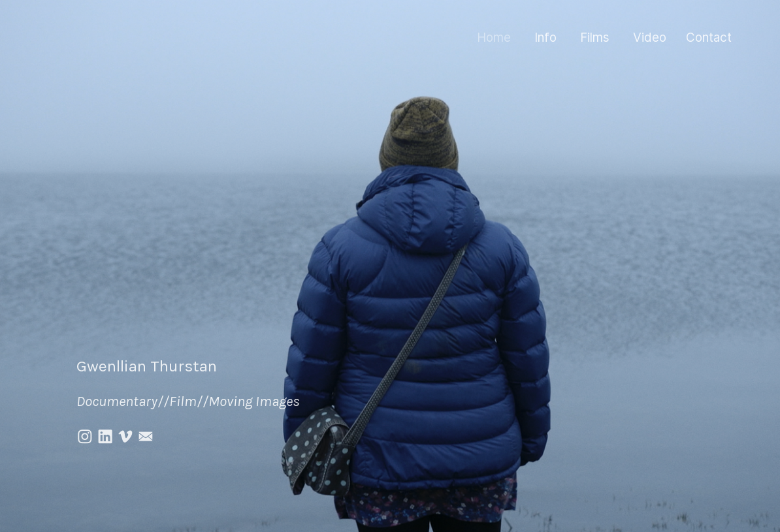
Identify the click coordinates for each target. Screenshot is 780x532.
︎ (146, 437)
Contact (709, 38)
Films (595, 38)
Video (650, 38)
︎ (105, 437)
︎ (125, 437)
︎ (85, 437)
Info (545, 38)
